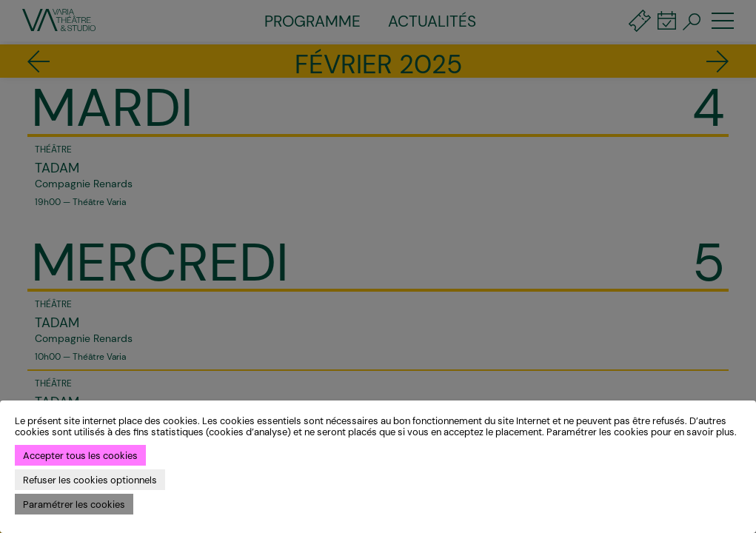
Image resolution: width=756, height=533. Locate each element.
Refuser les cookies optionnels (90, 480)
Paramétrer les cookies (74, 504)
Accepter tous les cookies (80, 456)
